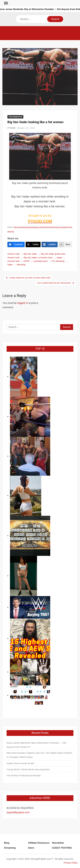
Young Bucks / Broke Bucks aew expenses (28, 769)
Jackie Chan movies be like (20, 763)
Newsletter (58, 843)
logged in (23, 303)
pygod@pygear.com (18, 812)
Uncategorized (15, 117)
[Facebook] (16, 244)
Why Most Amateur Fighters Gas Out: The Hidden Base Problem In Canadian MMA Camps (39, 755)
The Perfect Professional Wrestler (24, 775)
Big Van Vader (30, 254)
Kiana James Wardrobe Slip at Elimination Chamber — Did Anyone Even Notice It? (36, 745)
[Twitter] (33, 244)
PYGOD (11, 128)
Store (31, 848)
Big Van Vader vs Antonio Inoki (38, 258)
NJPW (26, 261)
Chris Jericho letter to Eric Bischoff (30, 278)
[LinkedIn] (50, 244)
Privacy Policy (71, 863)
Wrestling (21, 265)
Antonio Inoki (14, 254)
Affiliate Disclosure (39, 843)
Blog (7, 843)
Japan (59, 258)
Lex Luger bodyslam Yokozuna (54, 283)
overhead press (41, 261)
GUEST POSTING (62, 848)
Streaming (10, 848)
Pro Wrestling (58, 261)
